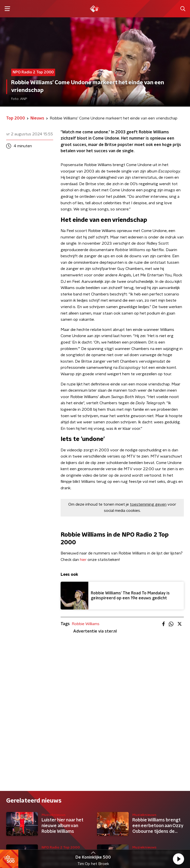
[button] (178, 859)
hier (83, 560)
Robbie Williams (86, 624)
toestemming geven (148, 504)
